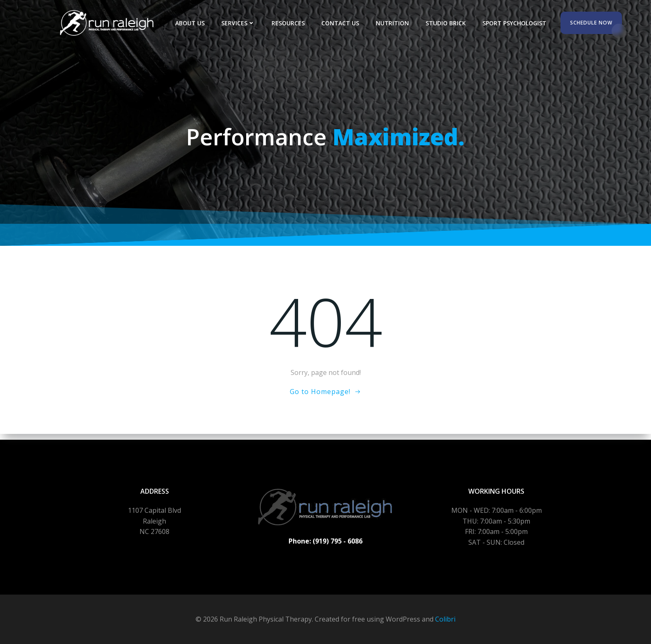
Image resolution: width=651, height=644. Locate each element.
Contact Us (343, 23)
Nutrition (395, 23)
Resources (291, 23)
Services (241, 23)
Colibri (445, 619)
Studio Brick (448, 23)
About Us (192, 23)
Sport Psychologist (517, 23)
